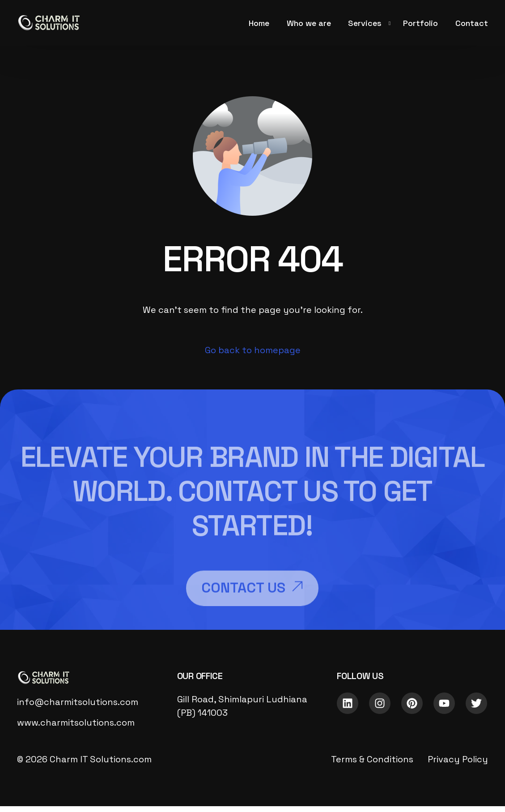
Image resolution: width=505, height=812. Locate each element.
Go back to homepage (253, 350)
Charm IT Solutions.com (101, 759)
